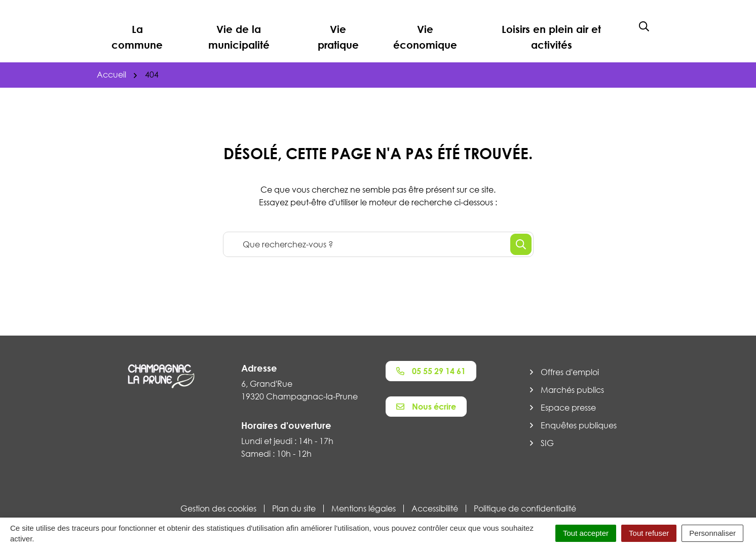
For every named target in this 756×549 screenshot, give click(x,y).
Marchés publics (572, 390)
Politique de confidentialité (525, 508)
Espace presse (568, 408)
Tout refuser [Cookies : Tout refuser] (649, 533)
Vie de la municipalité (239, 37)
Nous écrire (426, 407)
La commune (137, 37)
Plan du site (294, 508)
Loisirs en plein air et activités (551, 37)
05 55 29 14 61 (431, 371)
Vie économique (425, 37)
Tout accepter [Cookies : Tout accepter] (586, 533)
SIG (547, 443)
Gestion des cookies (218, 508)
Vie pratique (338, 37)
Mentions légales (364, 508)
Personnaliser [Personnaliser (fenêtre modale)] (712, 533)
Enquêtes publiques (579, 425)
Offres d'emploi (570, 372)
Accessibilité (435, 508)
